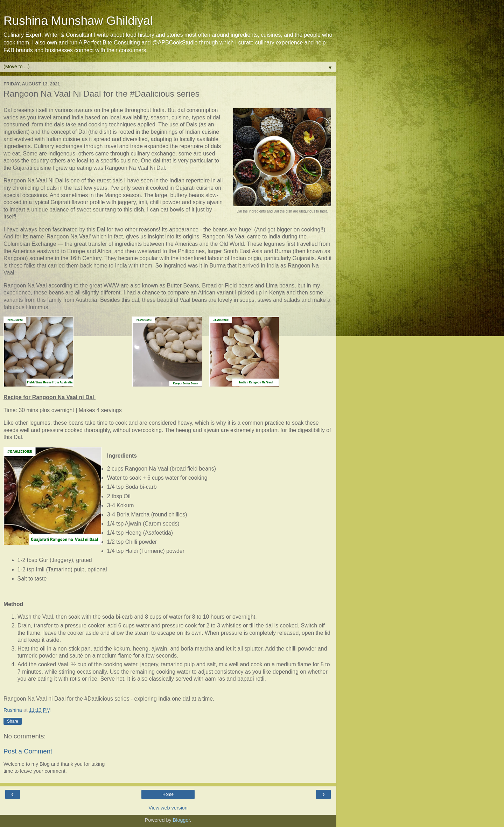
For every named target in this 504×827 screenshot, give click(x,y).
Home (168, 794)
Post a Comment (28, 751)
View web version (168, 808)
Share (13, 721)
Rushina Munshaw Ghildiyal (78, 21)
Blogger (181, 820)
